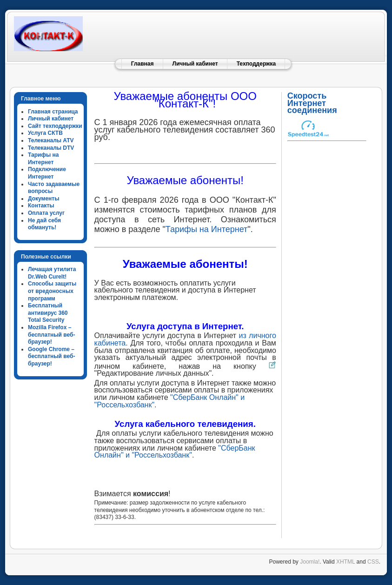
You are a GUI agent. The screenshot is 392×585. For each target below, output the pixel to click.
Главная (143, 64)
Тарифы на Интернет (43, 159)
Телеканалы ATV (51, 140)
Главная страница (53, 112)
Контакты (41, 206)
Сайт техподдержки (55, 126)
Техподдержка (256, 64)
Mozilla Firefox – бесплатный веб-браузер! (51, 335)
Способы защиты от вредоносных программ (52, 291)
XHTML (345, 562)
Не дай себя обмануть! (44, 224)
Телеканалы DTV (51, 148)
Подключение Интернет (47, 173)
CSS (373, 562)
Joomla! (310, 562)
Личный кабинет (195, 64)
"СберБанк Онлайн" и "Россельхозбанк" (175, 452)
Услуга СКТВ (45, 133)
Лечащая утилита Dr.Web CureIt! (52, 273)
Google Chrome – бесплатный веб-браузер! (51, 356)
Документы (43, 199)
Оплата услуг (46, 213)
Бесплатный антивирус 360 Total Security (48, 313)
